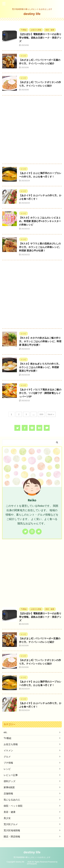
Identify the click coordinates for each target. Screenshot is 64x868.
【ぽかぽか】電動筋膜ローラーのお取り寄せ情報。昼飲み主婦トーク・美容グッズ (40, 38)
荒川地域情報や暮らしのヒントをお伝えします (32, 857)
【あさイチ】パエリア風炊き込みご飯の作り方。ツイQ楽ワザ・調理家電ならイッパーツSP (40, 393)
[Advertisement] (32, 130)
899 (41, 414)
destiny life (34, 14)
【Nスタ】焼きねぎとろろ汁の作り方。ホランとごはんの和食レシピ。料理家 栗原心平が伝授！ (40, 367)
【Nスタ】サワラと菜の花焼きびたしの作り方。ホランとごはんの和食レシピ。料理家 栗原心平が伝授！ (40, 247)
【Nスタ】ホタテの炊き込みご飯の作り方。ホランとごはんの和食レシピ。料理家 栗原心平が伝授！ (40, 341)
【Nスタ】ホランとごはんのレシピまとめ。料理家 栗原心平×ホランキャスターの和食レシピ (40, 221)
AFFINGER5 (32, 864)
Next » (51, 414)
